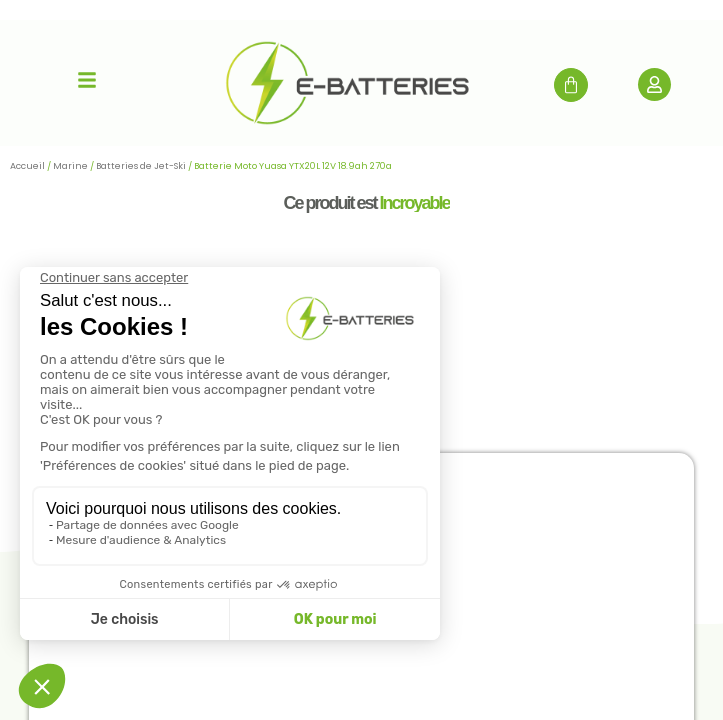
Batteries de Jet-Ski (141, 166)
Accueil (27, 166)
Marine (70, 166)
